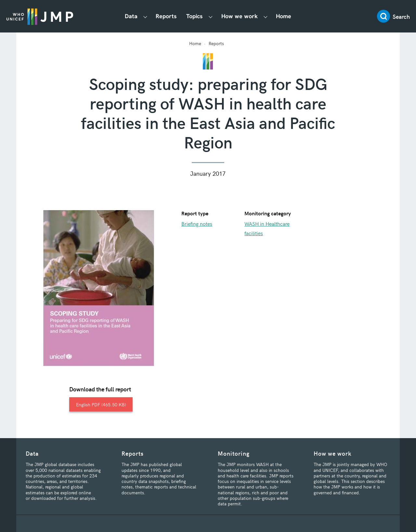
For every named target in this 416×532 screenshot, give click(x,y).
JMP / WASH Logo (40, 16)
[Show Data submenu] (145, 16)
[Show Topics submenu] (211, 16)
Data (131, 16)
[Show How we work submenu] (266, 16)
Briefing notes (197, 223)
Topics (195, 16)
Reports (166, 16)
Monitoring (234, 453)
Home (284, 16)
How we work (240, 16)
